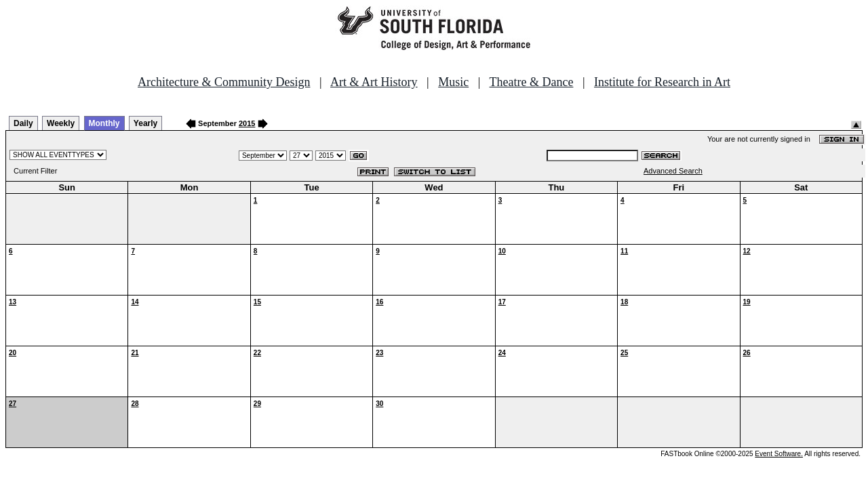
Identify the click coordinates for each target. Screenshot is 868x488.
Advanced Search (673, 171)
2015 (247, 123)
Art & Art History (374, 82)
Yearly (145, 123)
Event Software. (779, 454)
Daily (23, 123)
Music (453, 82)
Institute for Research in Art (662, 82)
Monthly (104, 123)
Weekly (61, 123)
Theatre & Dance (531, 82)
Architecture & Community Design (224, 82)
